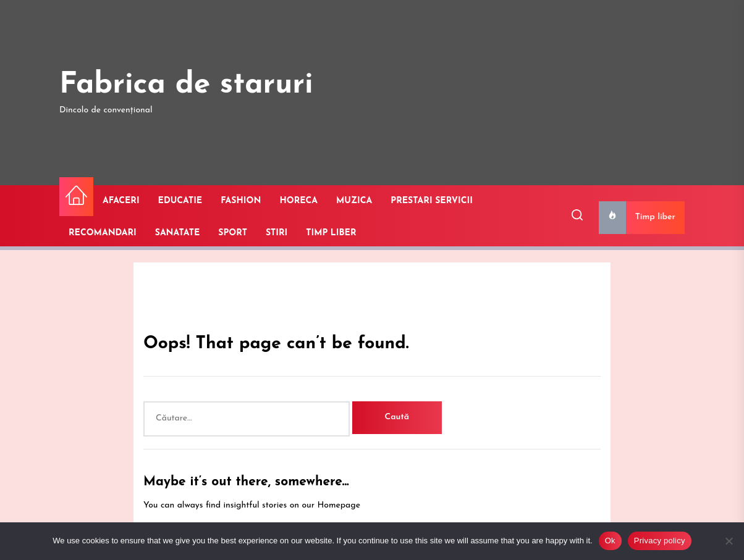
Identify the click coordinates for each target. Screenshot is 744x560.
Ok (610, 541)
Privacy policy (660, 541)
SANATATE (178, 233)
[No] (729, 541)
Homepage (339, 505)
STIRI (277, 233)
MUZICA (354, 201)
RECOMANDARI (103, 233)
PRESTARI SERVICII (432, 201)
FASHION (241, 201)
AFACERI (121, 201)
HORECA (298, 201)
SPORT (233, 233)
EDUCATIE (180, 201)
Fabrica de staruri (186, 85)
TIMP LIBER (331, 233)
